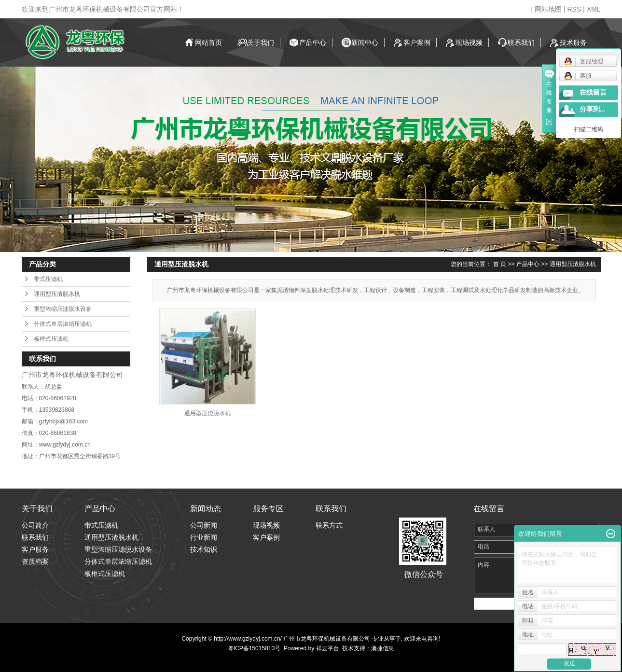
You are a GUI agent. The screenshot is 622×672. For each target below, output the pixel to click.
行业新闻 (204, 537)
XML (594, 9)
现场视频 (469, 42)
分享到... (592, 109)
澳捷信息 (383, 648)
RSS (574, 9)
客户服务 (35, 549)
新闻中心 (365, 42)
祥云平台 (328, 648)
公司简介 (35, 525)
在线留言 (593, 92)
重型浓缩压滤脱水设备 (63, 309)
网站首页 (208, 42)
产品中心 (313, 42)
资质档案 (35, 561)
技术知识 (204, 549)
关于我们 (261, 42)
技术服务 (573, 42)
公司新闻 (204, 525)
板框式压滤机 (51, 339)
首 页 (500, 264)
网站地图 (548, 9)
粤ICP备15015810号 (254, 648)
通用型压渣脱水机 (57, 294)
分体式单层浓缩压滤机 (63, 324)
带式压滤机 (48, 279)
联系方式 (329, 525)
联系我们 (521, 42)
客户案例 (417, 42)
